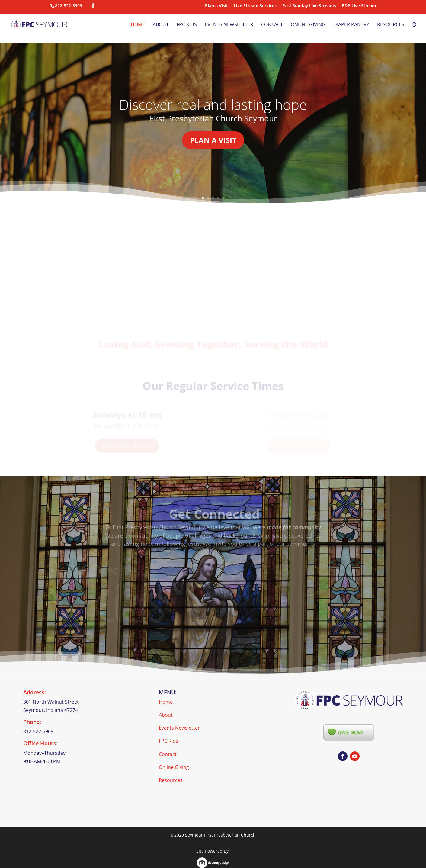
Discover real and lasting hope (213, 109)
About (161, 25)
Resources (391, 25)
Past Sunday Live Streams (309, 6)
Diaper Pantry (351, 25)
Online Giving (308, 25)
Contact (272, 25)
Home (138, 25)
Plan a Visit (216, 6)
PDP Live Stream (359, 6)
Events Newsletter (229, 25)
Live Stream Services (255, 6)
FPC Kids (187, 25)
